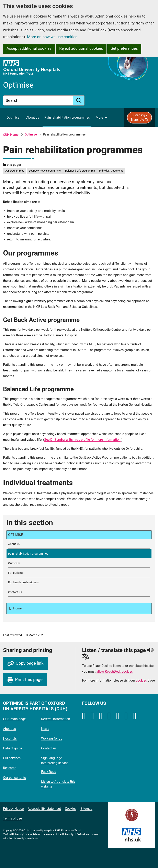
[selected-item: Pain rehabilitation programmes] (79, 554)
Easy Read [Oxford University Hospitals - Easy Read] (49, 772)
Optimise (31, 134)
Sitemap (86, 809)
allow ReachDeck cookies (115, 672)
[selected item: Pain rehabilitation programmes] (67, 118)
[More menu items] (101, 118)
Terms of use (12, 818)
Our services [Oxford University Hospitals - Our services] (12, 758)
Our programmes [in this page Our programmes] (15, 171)
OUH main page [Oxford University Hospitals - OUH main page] (14, 719)
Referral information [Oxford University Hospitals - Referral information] (56, 719)
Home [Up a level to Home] (17, 608)
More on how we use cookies (52, 37)
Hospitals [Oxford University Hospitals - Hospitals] (10, 739)
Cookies (71, 809)
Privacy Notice (13, 809)
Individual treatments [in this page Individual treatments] (111, 171)
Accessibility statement (44, 809)
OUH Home (11, 135)
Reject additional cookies (81, 48)
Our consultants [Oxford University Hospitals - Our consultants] (14, 778)
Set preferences (124, 48)
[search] (79, 100)
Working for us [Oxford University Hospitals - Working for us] (52, 739)
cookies (141, 680)
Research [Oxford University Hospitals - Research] (10, 768)
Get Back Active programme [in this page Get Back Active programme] (45, 171)
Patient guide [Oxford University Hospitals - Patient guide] (13, 748)
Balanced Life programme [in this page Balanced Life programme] (80, 171)
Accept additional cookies (29, 48)
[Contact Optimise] (79, 592)
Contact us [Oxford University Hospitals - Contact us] (49, 748)
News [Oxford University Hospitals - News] (45, 729)
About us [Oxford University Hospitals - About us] (9, 729)
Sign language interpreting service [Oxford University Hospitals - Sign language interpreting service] (55, 761)
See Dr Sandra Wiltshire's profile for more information (82, 440)
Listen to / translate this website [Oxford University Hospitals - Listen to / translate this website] (58, 784)
